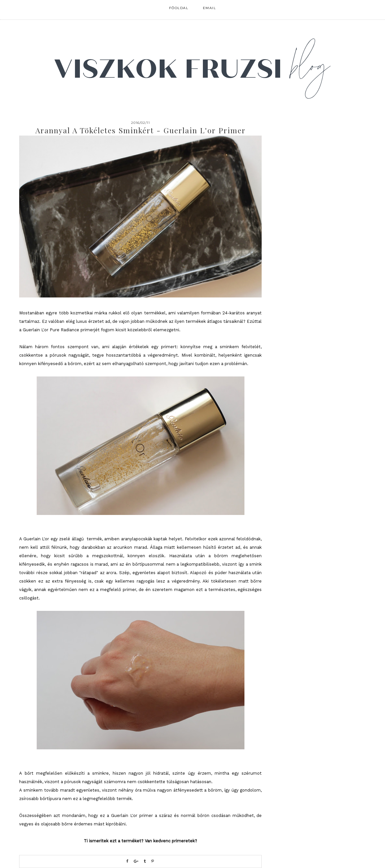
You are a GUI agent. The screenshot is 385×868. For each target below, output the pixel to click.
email (210, 8)
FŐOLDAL (179, 8)
